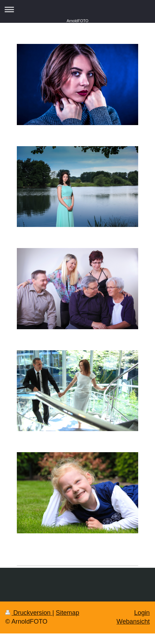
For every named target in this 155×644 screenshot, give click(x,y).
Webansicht (133, 622)
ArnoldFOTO (77, 21)
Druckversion (29, 613)
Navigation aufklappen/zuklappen (77, 9)
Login (142, 613)
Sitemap (68, 613)
